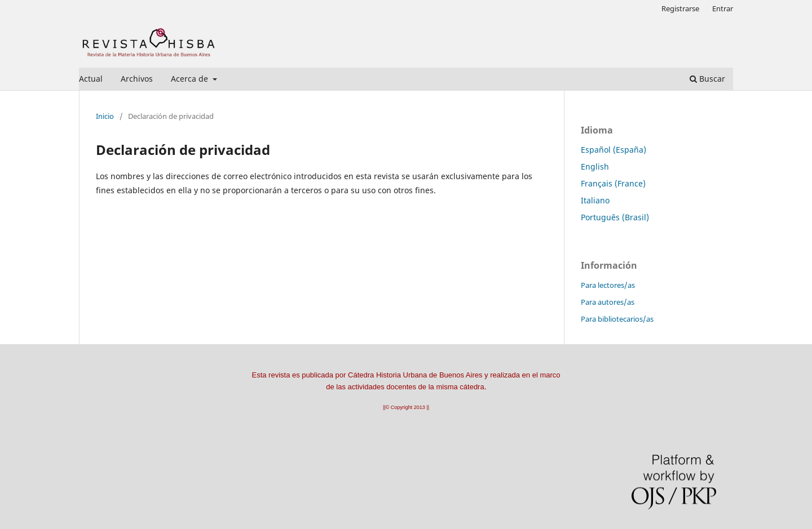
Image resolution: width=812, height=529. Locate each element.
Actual (91, 79)
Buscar (707, 79)
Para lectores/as (608, 285)
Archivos (137, 79)
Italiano (595, 200)
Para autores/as (608, 302)
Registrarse (680, 8)
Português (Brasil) (615, 217)
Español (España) (614, 150)
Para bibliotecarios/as (617, 319)
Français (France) (613, 183)
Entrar (723, 8)
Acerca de (191, 79)
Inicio (105, 116)
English (595, 166)
